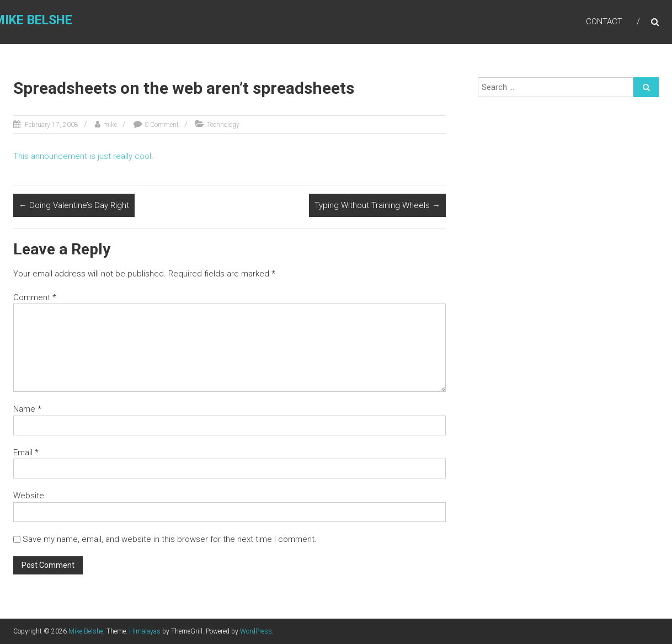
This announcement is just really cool (82, 156)
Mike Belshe (86, 631)
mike (110, 125)
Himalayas (145, 631)
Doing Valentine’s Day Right (74, 205)
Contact (604, 22)
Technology (223, 125)
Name (27, 409)
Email (26, 453)
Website (29, 496)
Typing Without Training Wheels (377, 205)
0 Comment (162, 125)
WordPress (256, 631)
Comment (35, 297)
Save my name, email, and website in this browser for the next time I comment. (170, 539)
